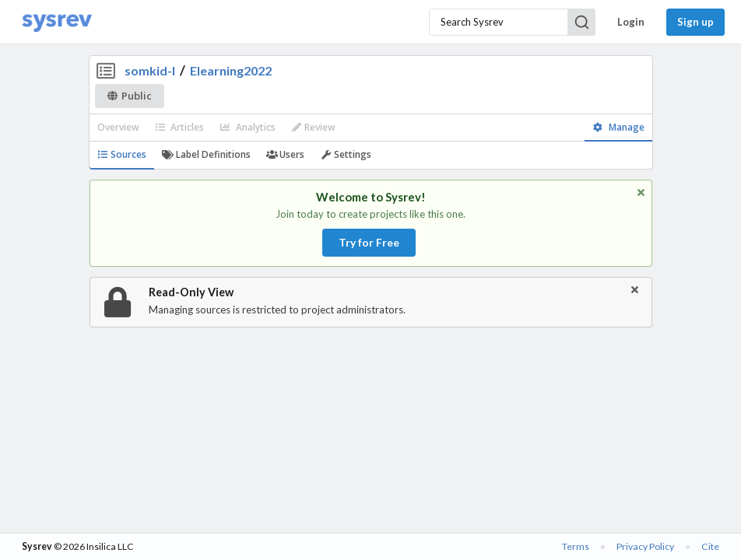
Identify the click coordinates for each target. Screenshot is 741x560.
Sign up (695, 22)
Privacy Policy (645, 546)
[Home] (57, 22)
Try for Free (369, 242)
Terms (576, 546)
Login (631, 22)
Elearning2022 (231, 70)
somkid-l (150, 70)
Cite (710, 546)
